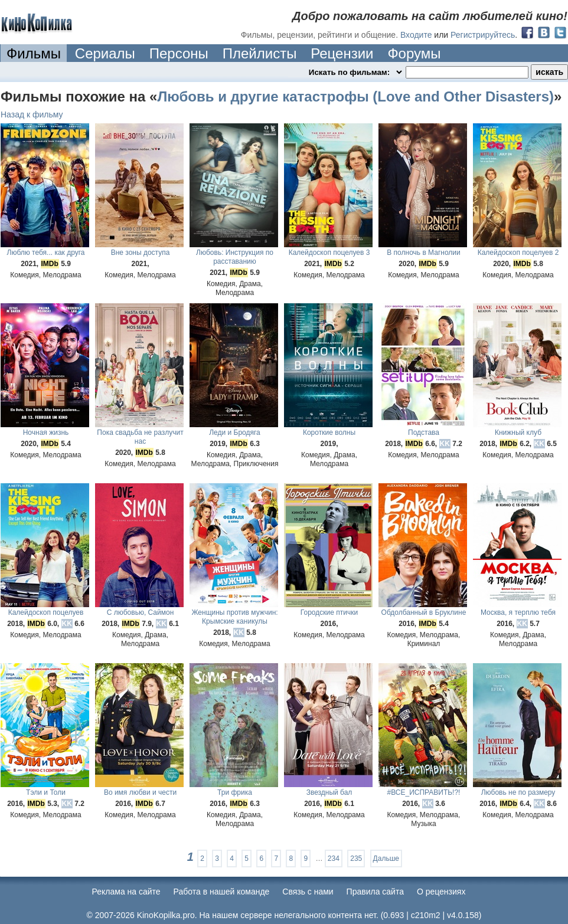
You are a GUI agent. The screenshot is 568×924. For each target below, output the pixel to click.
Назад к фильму (32, 114)
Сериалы (105, 53)
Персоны (179, 53)
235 (356, 859)
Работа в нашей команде (222, 892)
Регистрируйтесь (483, 35)
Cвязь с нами (308, 892)
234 (334, 859)
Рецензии (342, 53)
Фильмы (34, 53)
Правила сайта (375, 892)
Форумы (414, 53)
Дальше (386, 859)
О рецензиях (441, 892)
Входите (416, 35)
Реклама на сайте (126, 892)
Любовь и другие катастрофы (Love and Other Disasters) (355, 96)
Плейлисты (260, 53)
